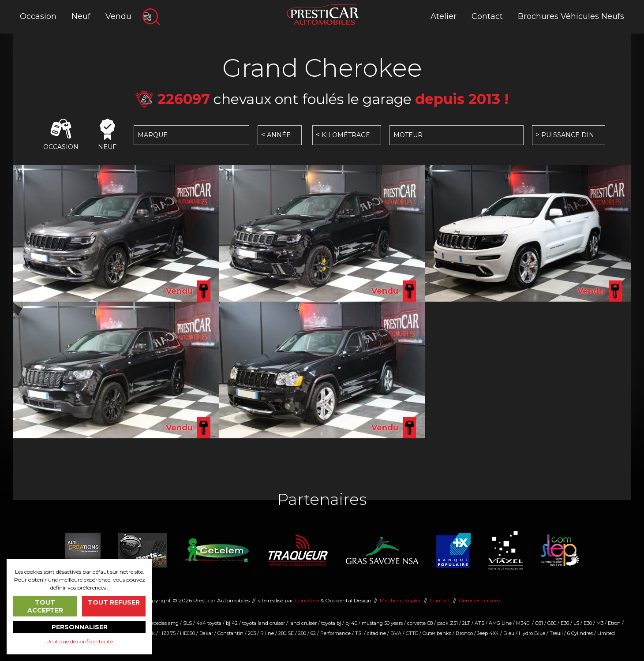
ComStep (307, 600)
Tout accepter (45, 606)
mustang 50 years (382, 623)
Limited (606, 633)
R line (267, 633)
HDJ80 (187, 633)
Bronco (464, 633)
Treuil (556, 633)
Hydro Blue (532, 633)
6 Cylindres (580, 633)
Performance (335, 633)
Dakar (206, 633)
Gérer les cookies (479, 600)
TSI (359, 633)
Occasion (38, 16)
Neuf (81, 16)
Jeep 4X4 (488, 633)
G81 (539, 623)
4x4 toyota (209, 623)
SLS (187, 623)
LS (576, 623)
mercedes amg (161, 623)
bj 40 (351, 623)
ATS (479, 623)
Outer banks (437, 633)
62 (313, 633)
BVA (396, 633)
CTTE (412, 633)
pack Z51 (447, 623)
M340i (523, 623)
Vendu (118, 16)
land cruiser (303, 623)
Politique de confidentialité (80, 641)
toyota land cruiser (264, 623)
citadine (376, 633)
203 (252, 633)
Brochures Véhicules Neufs (571, 16)
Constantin (230, 633)
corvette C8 (420, 623)
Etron (614, 623)
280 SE (286, 633)
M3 (600, 623)
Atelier (444, 16)
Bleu (509, 633)
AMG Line (500, 623)
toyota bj (331, 623)
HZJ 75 (167, 633)
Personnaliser (80, 627)
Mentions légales (401, 600)
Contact (487, 16)
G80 (552, 623)
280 (302, 633)
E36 (565, 623)
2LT (466, 623)
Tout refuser (114, 602)
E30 (588, 623)
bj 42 (232, 623)
